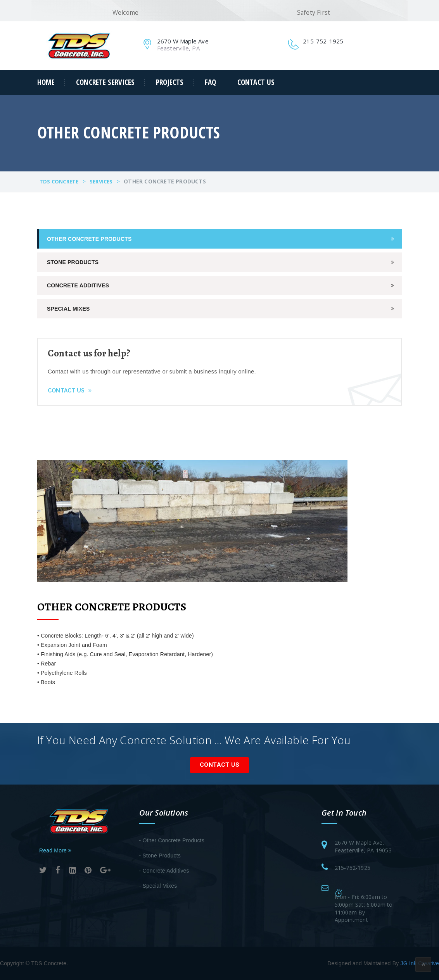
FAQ (210, 82)
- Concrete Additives (164, 871)
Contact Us (256, 82)
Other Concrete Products (89, 239)
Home (46, 82)
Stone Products (73, 262)
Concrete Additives (78, 285)
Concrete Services (105, 82)
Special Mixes (68, 309)
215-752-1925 (353, 868)
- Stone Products (160, 856)
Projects (170, 82)
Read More (55, 850)
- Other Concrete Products (172, 840)
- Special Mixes (158, 886)
